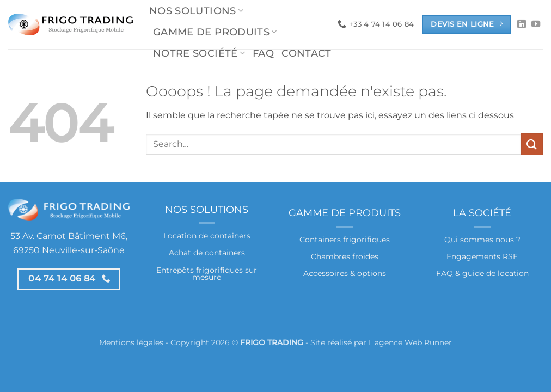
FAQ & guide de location (482, 273)
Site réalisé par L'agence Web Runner (381, 342)
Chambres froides (345, 256)
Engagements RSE (482, 256)
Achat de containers (207, 253)
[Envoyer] (532, 144)
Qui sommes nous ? (482, 240)
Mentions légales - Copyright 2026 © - (205, 342)
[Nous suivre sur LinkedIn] (522, 24)
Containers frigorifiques (345, 240)
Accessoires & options (345, 273)
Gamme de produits (215, 32)
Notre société (199, 53)
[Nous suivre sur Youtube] (536, 24)
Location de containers (207, 236)
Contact (306, 53)
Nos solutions (196, 11)
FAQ (263, 53)
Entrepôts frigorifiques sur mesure (207, 274)
